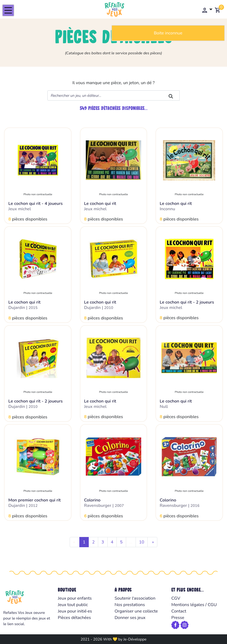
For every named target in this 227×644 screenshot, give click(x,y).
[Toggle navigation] (8, 10)
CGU (212, 605)
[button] (207, 10)
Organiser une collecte (136, 611)
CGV (176, 598)
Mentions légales (188, 605)
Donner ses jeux (130, 618)
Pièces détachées (74, 618)
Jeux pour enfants (75, 598)
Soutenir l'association (135, 598)
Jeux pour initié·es (75, 611)
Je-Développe (135, 639)
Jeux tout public (73, 605)
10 (142, 542)
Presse (178, 618)
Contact (179, 611)
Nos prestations (130, 605)
